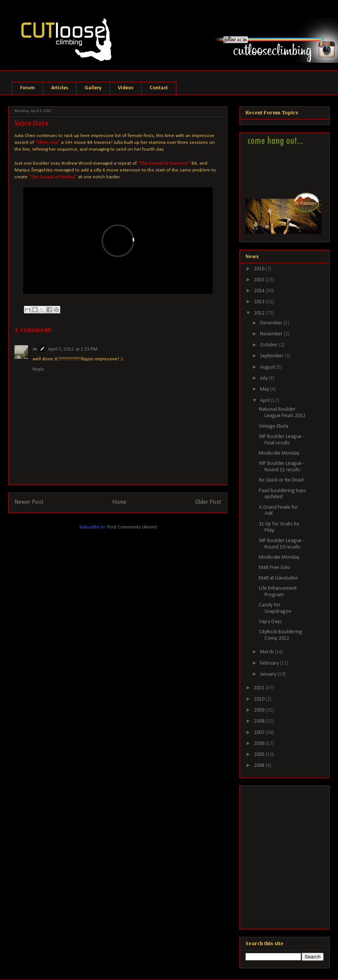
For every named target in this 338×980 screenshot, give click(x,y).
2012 (260, 313)
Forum (27, 88)
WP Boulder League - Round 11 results (282, 467)
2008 (260, 721)
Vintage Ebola (274, 426)
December (272, 323)
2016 (260, 269)
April (265, 401)
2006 (260, 744)
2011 (260, 688)
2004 (260, 766)
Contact (159, 88)
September (272, 356)
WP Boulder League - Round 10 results (282, 544)
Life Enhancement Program (278, 592)
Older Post (208, 502)
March (267, 652)
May (265, 389)
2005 (260, 755)
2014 (260, 291)
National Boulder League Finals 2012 (282, 413)
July (264, 378)
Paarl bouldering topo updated (282, 494)
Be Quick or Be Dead (281, 480)
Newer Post (29, 502)
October (269, 345)
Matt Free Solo (275, 568)
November (272, 334)
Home (119, 502)
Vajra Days (270, 622)
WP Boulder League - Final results (282, 440)
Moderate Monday (279, 453)
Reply (38, 369)
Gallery (93, 88)
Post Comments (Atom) (132, 527)
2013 (260, 302)
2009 (260, 710)
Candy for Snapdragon (275, 608)
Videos (126, 88)
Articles (60, 88)
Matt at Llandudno (279, 578)
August (268, 367)
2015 (260, 280)
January (269, 674)
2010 (260, 699)
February (270, 663)
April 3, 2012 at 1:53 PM (73, 349)
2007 (260, 733)
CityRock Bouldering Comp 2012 (281, 635)
